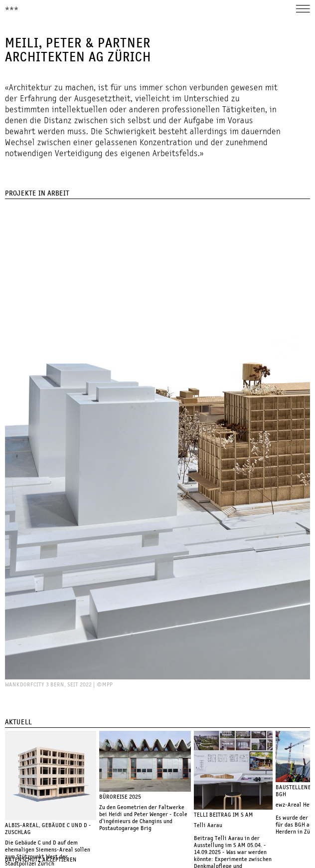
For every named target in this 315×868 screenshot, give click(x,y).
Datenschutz (23, 860)
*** (12, 9)
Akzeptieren (60, 860)
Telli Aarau (208, 826)
